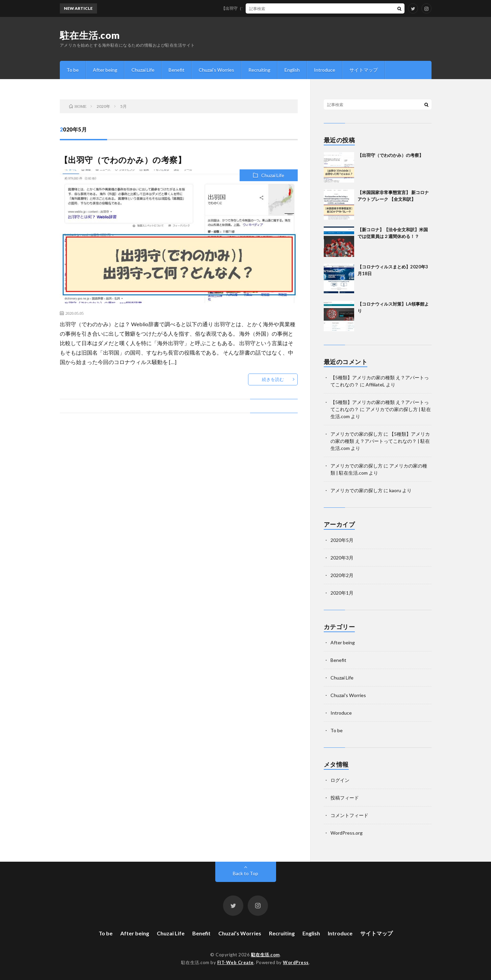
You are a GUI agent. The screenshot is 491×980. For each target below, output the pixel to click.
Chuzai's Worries (348, 695)
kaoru (395, 490)
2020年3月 (342, 558)
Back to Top (245, 873)
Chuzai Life (143, 70)
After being (105, 70)
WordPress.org (347, 833)
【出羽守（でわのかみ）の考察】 (257, 8)
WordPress (296, 962)
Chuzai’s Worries (216, 70)
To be (73, 70)
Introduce (325, 70)
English (292, 70)
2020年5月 (342, 540)
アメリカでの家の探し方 (357, 434)
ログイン (340, 780)
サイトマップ (364, 70)
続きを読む (273, 379)
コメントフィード (349, 815)
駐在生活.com (90, 35)
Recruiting (259, 70)
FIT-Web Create (236, 962)
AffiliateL (375, 385)
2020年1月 (342, 593)
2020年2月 (342, 575)
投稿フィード (345, 798)
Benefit (177, 70)
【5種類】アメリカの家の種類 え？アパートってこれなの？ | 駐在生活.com (380, 441)
